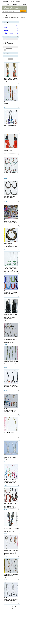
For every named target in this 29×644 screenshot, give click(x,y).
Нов (5, 41)
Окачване (6, 30)
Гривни (5, 26)
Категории (18, 1)
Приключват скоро (8, 44)
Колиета (5, 27)
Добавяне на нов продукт (9, 1)
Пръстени (6, 29)
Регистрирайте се (16, 4)
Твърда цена (7, 45)
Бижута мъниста (7, 32)
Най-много (6, 42)
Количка (24, 4)
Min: (5, 49)
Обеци (5, 24)
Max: (5, 51)
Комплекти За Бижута (8, 33)
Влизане (9, 4)
